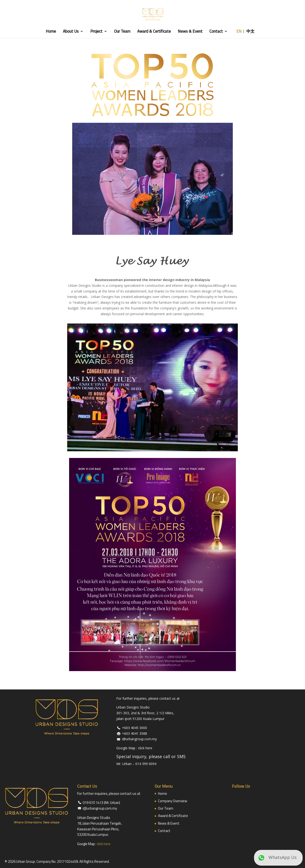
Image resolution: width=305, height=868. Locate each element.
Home (52, 32)
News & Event (192, 32)
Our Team (124, 32)
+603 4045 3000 (135, 728)
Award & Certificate (155, 32)
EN (240, 32)
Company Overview (173, 801)
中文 (252, 32)
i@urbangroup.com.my (139, 739)
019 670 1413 (93, 803)
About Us (72, 32)
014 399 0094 (146, 764)
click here (145, 748)
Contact (218, 32)
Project (98, 32)
